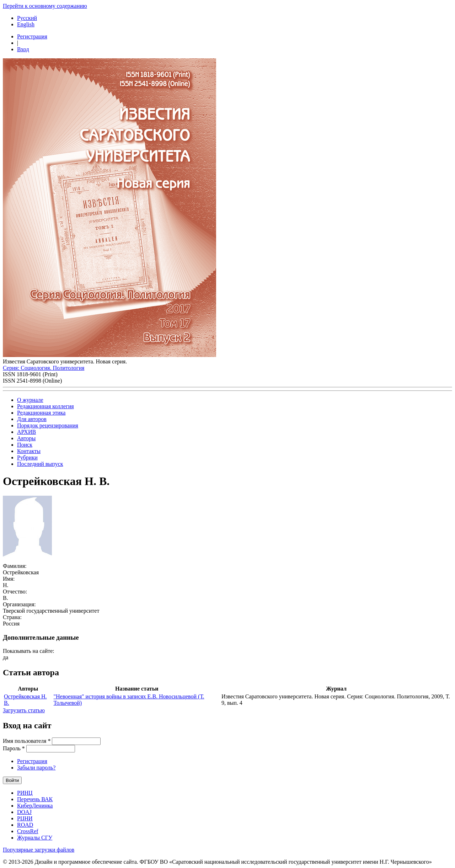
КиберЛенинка (35, 806)
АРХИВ (26, 432)
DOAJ (24, 812)
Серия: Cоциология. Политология (44, 368)
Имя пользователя (27, 741)
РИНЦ (25, 793)
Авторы (26, 438)
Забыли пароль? (36, 768)
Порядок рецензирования (48, 425)
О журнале (30, 400)
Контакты (29, 451)
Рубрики (27, 457)
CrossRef (28, 831)
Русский (27, 18)
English (26, 24)
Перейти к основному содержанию (45, 6)
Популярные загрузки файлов (39, 850)
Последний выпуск (40, 464)
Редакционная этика (41, 413)
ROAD (25, 825)
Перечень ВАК (35, 799)
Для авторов (32, 419)
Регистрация (32, 36)
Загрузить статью (24, 710)
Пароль (14, 748)
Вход (23, 49)
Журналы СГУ (35, 838)
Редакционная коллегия (45, 406)
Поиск (25, 445)
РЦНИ (25, 818)
